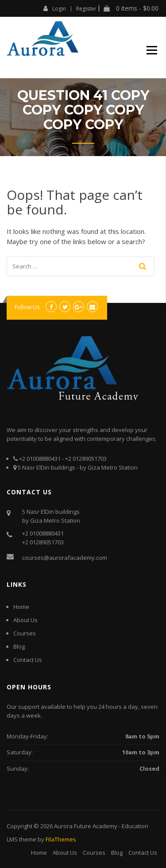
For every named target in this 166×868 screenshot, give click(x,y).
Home (21, 607)
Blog (19, 646)
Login (55, 8)
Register (86, 9)
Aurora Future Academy (86, 826)
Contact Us (28, 660)
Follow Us (27, 307)
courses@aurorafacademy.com (65, 558)
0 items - (131, 8)
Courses (25, 633)
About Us (25, 620)
